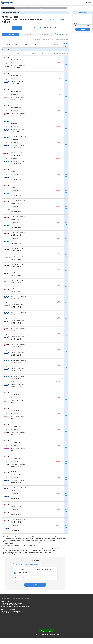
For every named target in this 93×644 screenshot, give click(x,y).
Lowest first (45, 34)
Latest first (28, 34)
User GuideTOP (5, 601)
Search (35, 585)
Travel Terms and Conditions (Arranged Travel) (13, 611)
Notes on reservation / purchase (9, 605)
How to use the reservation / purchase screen (12, 603)
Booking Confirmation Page (8, 610)
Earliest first (11, 34)
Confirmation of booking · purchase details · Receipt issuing (16, 606)
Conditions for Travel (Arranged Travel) (11, 613)
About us (55, 626)
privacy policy (39, 626)
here (40, 545)
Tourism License (48, 626)
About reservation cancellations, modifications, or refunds (15, 608)
